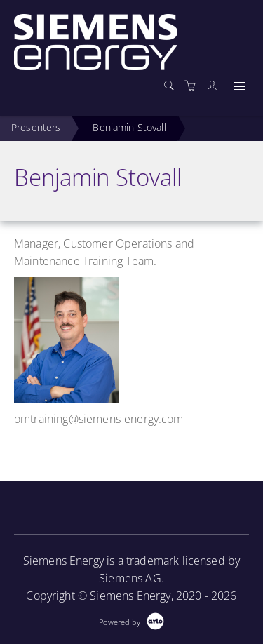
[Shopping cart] (194, 86)
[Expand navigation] (238, 87)
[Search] (173, 86)
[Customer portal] (215, 86)
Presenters (36, 127)
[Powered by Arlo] (131, 620)
